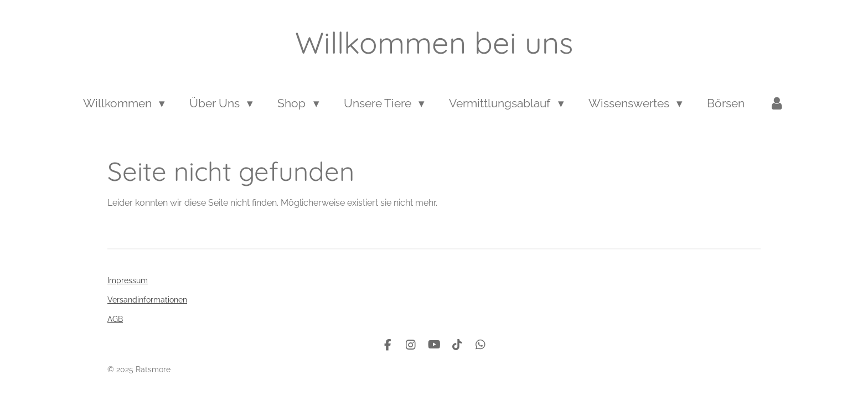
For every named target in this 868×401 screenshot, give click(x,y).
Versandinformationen (147, 300)
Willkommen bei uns (434, 43)
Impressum (128, 280)
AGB (115, 319)
